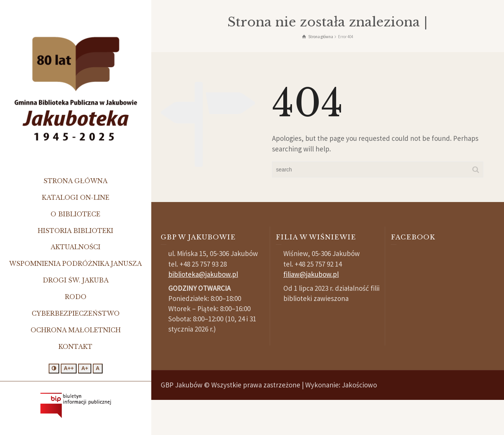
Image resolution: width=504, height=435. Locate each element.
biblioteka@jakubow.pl (203, 274)
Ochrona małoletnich (76, 330)
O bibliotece (75, 214)
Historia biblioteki (75, 231)
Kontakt (75, 347)
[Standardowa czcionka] (98, 369)
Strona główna (75, 181)
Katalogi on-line (76, 197)
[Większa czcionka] (85, 369)
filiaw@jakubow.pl (311, 274)
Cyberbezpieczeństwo (76, 313)
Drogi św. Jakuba (76, 280)
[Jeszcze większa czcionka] (69, 369)
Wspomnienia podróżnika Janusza (75, 264)
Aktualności (75, 247)
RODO (76, 297)
